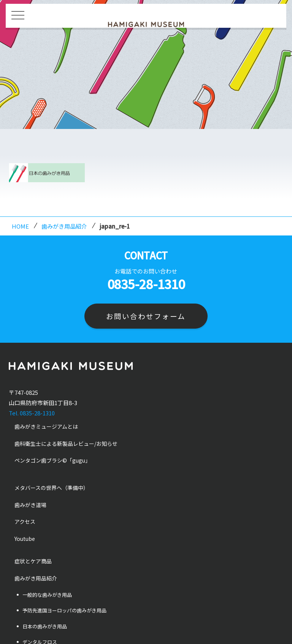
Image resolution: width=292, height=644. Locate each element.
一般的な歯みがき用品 (47, 595)
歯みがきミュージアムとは (46, 427)
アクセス (25, 522)
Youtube (25, 539)
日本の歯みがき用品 (45, 626)
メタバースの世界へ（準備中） (52, 488)
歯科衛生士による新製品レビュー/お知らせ (66, 444)
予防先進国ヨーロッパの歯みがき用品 (64, 611)
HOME (20, 226)
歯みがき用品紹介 (64, 226)
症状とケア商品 (33, 561)
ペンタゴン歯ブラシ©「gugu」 (52, 461)
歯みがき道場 (30, 505)
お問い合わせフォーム (146, 316)
